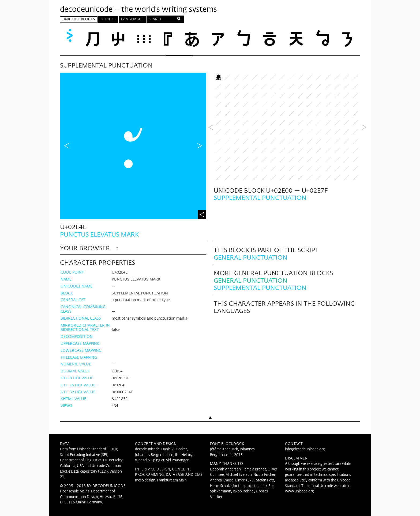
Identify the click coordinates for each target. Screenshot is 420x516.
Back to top (210, 427)
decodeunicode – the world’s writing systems (138, 10)
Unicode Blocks (79, 19)
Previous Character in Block (67, 145)
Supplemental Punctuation (260, 288)
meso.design (145, 480)
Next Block (364, 145)
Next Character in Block (200, 145)
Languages (132, 19)
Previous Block (211, 145)
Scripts (108, 19)
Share (202, 214)
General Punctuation (251, 257)
